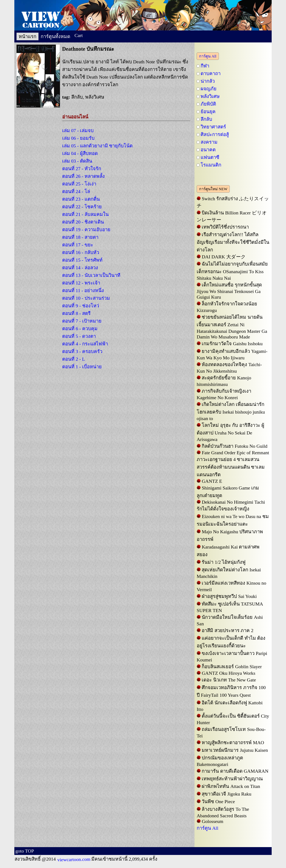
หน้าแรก (27, 36)
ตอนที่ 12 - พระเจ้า (81, 283)
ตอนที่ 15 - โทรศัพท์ (82, 260)
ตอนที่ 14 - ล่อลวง (80, 268)
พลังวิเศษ (210, 96)
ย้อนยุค (208, 112)
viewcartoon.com (73, 859)
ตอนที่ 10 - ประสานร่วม (86, 298)
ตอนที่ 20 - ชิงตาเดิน (83, 222)
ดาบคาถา (211, 73)
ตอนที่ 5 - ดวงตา (79, 336)
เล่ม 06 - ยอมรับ (78, 138)
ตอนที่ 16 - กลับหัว (81, 252)
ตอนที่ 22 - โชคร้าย (82, 207)
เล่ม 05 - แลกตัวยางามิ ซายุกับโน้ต (97, 146)
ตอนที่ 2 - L (74, 359)
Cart (79, 35)
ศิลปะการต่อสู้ (215, 134)
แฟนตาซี (210, 157)
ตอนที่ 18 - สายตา (80, 237)
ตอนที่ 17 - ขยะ (78, 245)
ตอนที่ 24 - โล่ (76, 191)
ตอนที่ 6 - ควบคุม (80, 329)
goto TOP (25, 851)
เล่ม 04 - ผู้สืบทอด (80, 153)
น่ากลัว (208, 81)
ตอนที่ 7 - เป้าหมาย (82, 321)
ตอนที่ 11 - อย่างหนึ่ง (83, 290)
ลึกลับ (206, 119)
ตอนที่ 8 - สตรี (76, 313)
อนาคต (208, 150)
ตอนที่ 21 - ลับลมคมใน (85, 214)
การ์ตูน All (208, 56)
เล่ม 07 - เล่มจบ (78, 130)
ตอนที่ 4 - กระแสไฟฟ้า (85, 344)
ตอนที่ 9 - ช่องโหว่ (81, 306)
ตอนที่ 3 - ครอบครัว (82, 351)
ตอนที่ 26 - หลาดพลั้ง (83, 176)
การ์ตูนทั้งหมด (55, 36)
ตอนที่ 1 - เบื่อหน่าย (82, 367)
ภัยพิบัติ (208, 104)
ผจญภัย (209, 89)
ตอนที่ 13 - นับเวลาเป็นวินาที (91, 275)
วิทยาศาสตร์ (213, 127)
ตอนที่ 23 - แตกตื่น (81, 199)
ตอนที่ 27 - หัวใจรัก (82, 169)
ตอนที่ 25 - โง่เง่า (79, 184)
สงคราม (209, 142)
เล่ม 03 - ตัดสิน (77, 161)
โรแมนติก (211, 165)
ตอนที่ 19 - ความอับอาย (86, 230)
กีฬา (205, 66)
